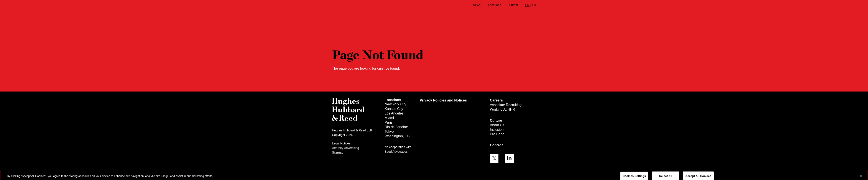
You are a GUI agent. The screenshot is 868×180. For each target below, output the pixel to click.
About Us (497, 125)
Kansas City (394, 109)
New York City (396, 104)
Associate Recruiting (506, 105)
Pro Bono (497, 134)
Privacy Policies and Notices (443, 100)
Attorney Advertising (346, 148)
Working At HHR (502, 109)
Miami (389, 118)
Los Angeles (394, 113)
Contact (496, 145)
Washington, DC (397, 136)
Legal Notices (341, 143)
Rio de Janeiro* (397, 127)
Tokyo (389, 132)
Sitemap (338, 152)
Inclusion (497, 130)
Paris (389, 122)
